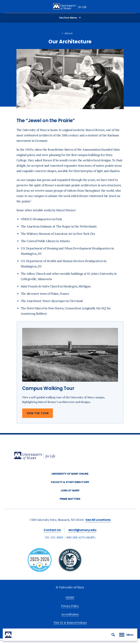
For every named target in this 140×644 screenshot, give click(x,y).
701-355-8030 (54, 537)
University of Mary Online (70, 474)
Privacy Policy (70, 606)
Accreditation (70, 614)
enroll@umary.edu (82, 530)
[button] (113, 635)
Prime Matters (70, 499)
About (69, 33)
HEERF (70, 597)
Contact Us (52, 530)
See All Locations (98, 520)
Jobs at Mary (70, 490)
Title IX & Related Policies (70, 623)
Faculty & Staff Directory (70, 482)
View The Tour (38, 413)
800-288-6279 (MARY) (81, 537)
